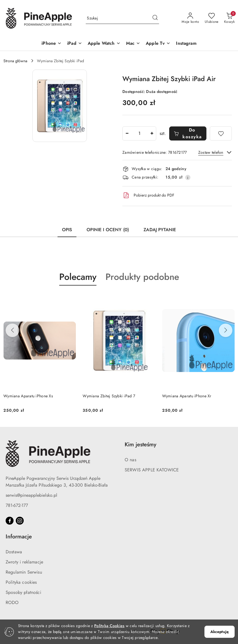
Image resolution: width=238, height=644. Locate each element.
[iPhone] (51, 44)
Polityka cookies (21, 582)
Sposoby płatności (23, 592)
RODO (12, 602)
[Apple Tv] (158, 44)
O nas (130, 460)
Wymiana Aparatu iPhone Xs (28, 396)
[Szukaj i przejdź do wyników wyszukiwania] (155, 18)
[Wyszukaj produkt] (122, 18)
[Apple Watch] (104, 44)
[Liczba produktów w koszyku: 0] (229, 18)
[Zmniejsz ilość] (127, 133)
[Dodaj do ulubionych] (221, 133)
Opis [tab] (67, 230)
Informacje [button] (19, 537)
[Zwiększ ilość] (152, 133)
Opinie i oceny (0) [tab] (108, 230)
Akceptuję (220, 632)
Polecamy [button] (78, 277)
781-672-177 (17, 505)
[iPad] (75, 44)
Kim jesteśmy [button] (140, 444)
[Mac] (133, 44)
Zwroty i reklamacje (24, 562)
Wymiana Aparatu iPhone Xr (187, 396)
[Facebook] (10, 521)
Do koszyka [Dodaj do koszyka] (188, 133)
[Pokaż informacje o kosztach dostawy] (188, 177)
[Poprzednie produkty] (12, 330)
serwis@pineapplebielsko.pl (31, 495)
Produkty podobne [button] (142, 277)
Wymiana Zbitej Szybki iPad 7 (109, 396)
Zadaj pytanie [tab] (160, 230)
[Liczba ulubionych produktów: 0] (212, 18)
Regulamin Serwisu (24, 572)
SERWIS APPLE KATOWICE (152, 470)
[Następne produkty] (226, 330)
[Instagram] (186, 44)
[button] (60, 106)
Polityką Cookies (109, 626)
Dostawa (14, 552)
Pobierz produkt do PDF (148, 195)
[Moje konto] (190, 18)
